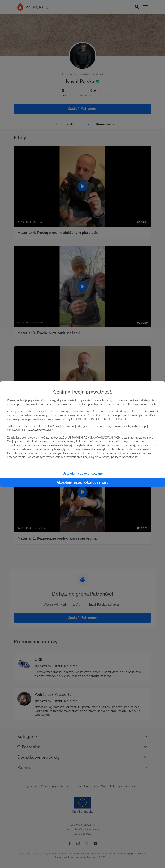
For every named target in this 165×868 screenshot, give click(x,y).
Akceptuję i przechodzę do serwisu (83, 482)
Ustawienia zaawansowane (83, 474)
